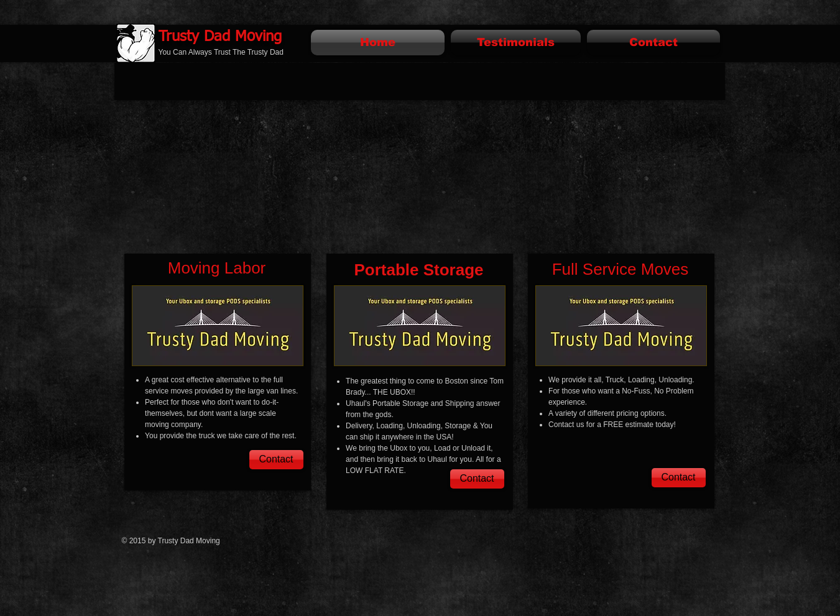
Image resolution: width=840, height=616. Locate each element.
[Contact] (276, 460)
